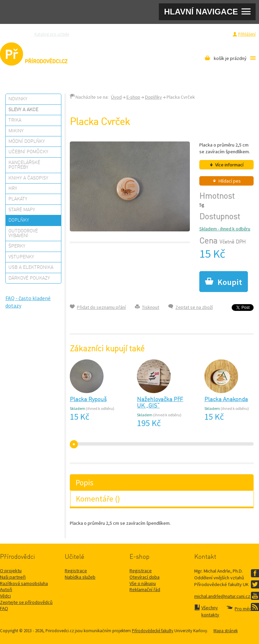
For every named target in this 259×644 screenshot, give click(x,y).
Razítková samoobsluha (151, 34)
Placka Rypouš (88, 400)
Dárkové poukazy (29, 278)
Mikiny (16, 131)
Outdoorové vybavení (23, 233)
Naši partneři (13, 577)
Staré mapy (22, 210)
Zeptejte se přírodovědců (102, 34)
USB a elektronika (31, 267)
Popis (84, 482)
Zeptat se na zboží (194, 307)
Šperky (17, 246)
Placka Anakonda (226, 400)
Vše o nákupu (143, 583)
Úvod (116, 97)
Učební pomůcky (28, 152)
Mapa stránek (226, 631)
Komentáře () (98, 499)
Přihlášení (247, 34)
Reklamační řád (145, 589)
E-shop (133, 97)
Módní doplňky (27, 141)
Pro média (187, 34)
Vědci (5, 596)
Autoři (6, 589)
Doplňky (19, 220)
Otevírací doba (145, 577)
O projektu (11, 571)
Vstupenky (21, 257)
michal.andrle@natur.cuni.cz (222, 596)
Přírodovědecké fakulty (153, 631)
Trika (15, 120)
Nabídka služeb (80, 577)
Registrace (219, 34)
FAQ (4, 608)
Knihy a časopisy (28, 178)
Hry (13, 189)
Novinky (18, 99)
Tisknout (151, 307)
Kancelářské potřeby (24, 165)
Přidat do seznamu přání (101, 307)
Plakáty (18, 199)
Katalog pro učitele (52, 34)
